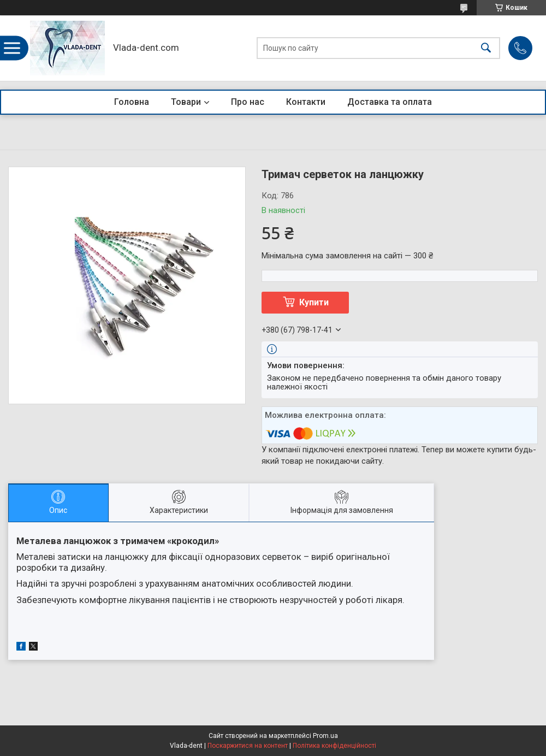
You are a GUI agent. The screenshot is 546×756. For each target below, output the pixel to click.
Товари (186, 102)
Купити (314, 302)
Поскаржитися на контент (248, 746)
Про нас (248, 102)
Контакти (306, 102)
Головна (132, 102)
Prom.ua (325, 736)
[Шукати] (486, 48)
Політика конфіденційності (334, 746)
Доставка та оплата (390, 102)
